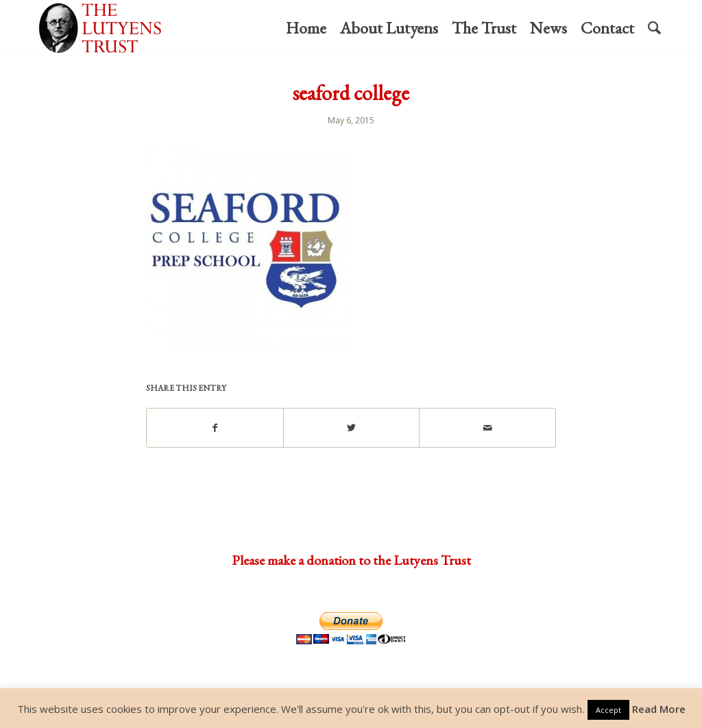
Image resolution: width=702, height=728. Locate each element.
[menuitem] (306, 28)
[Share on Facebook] (215, 428)
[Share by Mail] (487, 428)
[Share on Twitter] (352, 428)
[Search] (654, 28)
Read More (659, 709)
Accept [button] (608, 710)
